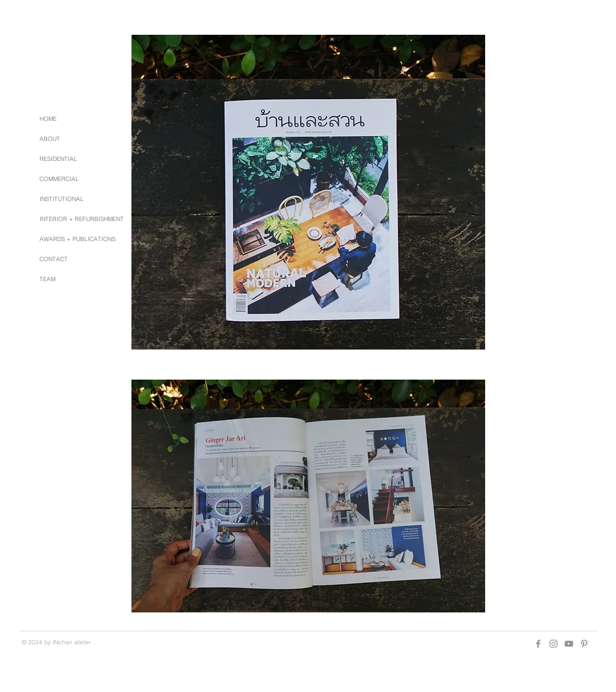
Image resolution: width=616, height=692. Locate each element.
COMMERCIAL (59, 179)
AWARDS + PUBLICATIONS (78, 239)
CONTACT (54, 259)
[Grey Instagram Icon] (554, 644)
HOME (48, 119)
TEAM (47, 279)
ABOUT (50, 139)
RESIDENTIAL (58, 159)
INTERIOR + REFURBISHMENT (82, 219)
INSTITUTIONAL (62, 199)
